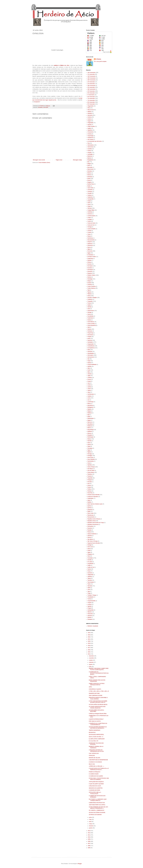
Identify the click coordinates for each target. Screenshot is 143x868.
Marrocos (90, 422)
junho (91, 817)
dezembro (92, 656)
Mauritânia (90, 424)
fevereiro (91, 826)
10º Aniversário (91, 74)
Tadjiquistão (90, 575)
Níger (89, 450)
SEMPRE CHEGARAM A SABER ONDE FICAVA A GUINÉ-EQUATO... (99, 669)
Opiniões (90, 465)
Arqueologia (90, 136)
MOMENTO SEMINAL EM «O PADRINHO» (96, 747)
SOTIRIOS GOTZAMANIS (95, 815)
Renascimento (91, 517)
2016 (89, 650)
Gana (89, 309)
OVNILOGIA (92, 756)
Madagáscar (90, 407)
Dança (89, 236)
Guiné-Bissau (91, 322)
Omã (89, 463)
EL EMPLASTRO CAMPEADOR (97, 739)
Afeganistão (90, 106)
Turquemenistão (91, 601)
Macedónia (90, 405)
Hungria (89, 337)
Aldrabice (90, 113)
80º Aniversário (91, 102)
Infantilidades (91, 353)
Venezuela (90, 614)
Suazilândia (90, 564)
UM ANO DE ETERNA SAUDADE (97, 813)
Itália (89, 372)
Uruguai (89, 608)
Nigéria (89, 452)
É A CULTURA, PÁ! (94, 741)
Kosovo (89, 379)
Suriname (90, 573)
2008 (89, 841)
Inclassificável (91, 346)
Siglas (89, 552)
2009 (89, 839)
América (89, 117)
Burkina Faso (91, 184)
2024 (89, 633)
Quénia (89, 506)
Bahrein (89, 158)
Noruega (90, 454)
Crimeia (89, 231)
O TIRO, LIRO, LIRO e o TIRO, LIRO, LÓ (99, 691)
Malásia (89, 409)
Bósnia (89, 175)
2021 (89, 639)
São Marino (90, 539)
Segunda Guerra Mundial (94, 543)
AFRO (90, 687)
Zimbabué (90, 619)
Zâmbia (89, 617)
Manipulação (91, 418)
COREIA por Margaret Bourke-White (98, 714)
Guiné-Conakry (91, 324)
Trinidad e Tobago (92, 595)
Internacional (91, 357)
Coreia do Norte (91, 223)
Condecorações (91, 216)
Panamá (90, 476)
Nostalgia (90, 456)
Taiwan (89, 578)
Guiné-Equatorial (92, 325)
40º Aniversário (91, 91)
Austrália (90, 149)
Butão (89, 186)
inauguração (90, 344)
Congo (89, 218)
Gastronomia (91, 311)
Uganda (89, 606)
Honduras (90, 331)
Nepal (89, 446)
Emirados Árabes (92, 257)
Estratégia (90, 279)
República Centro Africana (94, 519)
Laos (89, 383)
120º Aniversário (91, 76)
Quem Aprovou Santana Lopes (95, 504)
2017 (89, 648)
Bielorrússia (90, 169)
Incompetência (91, 348)
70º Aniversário (91, 99)
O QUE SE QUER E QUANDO (96, 784)
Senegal (89, 545)
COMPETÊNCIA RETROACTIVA (97, 803)
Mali (88, 415)
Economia (90, 251)
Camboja (90, 192)
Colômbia (90, 212)
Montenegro (90, 437)
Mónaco (89, 433)
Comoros (90, 214)
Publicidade (90, 498)
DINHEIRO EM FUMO (94, 693)
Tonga (89, 593)
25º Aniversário (91, 84)
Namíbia (90, 441)
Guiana (89, 320)
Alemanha (90, 115)
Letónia (89, 387)
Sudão (89, 565)
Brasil (89, 179)
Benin (89, 165)
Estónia (89, 277)
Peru (89, 484)
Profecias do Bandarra (93, 497)
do (62, 65)
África (89, 108)
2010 (89, 837)
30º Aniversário (91, 87)
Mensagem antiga (77, 160)
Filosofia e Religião (92, 298)
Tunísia (89, 599)
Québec (89, 502)
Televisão (90, 586)
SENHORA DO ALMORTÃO (96, 788)
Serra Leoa (90, 547)
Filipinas (89, 294)
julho (90, 667)
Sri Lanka (90, 562)
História (89, 329)
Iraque (89, 361)
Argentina (90, 130)
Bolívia (89, 173)
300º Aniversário (91, 86)
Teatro (89, 584)
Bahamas (90, 156)
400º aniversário (91, 89)
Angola (89, 121)
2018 (89, 646)
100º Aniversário (91, 73)
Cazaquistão (91, 199)
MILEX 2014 (92, 764)
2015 (89, 652)
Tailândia (90, 577)
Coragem (90, 219)
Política (89, 489)
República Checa (92, 521)
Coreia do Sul (91, 225)
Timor (89, 590)
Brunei (89, 180)
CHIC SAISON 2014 (94, 753)
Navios (89, 444)
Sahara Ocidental (92, 534)
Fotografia (90, 301)
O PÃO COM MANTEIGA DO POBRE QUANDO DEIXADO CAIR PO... (98, 702)
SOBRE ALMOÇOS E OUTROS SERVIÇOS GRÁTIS (97, 684)
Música (89, 439)
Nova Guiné (90, 458)
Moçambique (91, 430)
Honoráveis (90, 335)
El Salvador (90, 255)
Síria (89, 556)
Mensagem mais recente (39, 160)
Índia (89, 350)
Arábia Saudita (91, 126)
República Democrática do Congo (96, 523)
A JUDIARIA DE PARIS (94, 790)
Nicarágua (90, 448)
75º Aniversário (91, 100)
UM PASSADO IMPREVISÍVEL (96, 735)
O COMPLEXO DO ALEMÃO (96, 776)
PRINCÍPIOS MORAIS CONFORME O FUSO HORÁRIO (98, 698)
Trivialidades (91, 597)
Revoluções (90, 526)
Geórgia (89, 312)
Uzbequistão (91, 610)
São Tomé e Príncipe (93, 541)
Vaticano (90, 612)
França (89, 303)
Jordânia (90, 378)
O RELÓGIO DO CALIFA (95, 786)
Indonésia (90, 351)
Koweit (89, 381)
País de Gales (91, 470)
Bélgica (89, 164)
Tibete (89, 588)
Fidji (88, 290)
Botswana (90, 177)
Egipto (89, 253)
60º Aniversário (91, 97)
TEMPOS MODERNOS (95, 730)
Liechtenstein (91, 394)
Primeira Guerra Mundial (93, 495)
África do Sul (91, 110)
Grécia (89, 314)
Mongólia (90, 435)
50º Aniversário (91, 93)
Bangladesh (90, 160)
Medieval (90, 426)
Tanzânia (90, 580)
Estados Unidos (91, 275)
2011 (89, 835)
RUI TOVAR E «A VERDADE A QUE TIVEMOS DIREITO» (98, 800)
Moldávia (90, 431)
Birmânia (90, 171)
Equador (90, 260)
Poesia (89, 487)
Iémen (89, 338)
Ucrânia (89, 604)
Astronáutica (91, 145)
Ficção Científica (92, 286)
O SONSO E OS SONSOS (95, 762)
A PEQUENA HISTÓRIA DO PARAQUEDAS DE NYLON (96, 751)
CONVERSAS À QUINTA (95, 689)
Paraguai (90, 480)
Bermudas (90, 167)
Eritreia (89, 262)
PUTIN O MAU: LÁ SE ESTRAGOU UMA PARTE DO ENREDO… (99, 779)
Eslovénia (90, 272)
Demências (90, 238)
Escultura (90, 268)
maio (90, 819)
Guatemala (90, 318)
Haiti (89, 327)
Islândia (89, 366)
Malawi (89, 411)
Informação (46, 107)
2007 (89, 843)
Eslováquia (90, 270)
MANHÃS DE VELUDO (94, 758)
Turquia (89, 603)
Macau (89, 404)
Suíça (89, 571)
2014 (89, 654)
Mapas (89, 420)
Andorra (89, 119)
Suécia (89, 569)
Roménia (90, 528)
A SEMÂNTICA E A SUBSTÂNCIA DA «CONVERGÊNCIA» (98, 724)
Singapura (90, 554)
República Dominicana (93, 524)
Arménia (90, 134)
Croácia (89, 232)
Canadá (89, 193)
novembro (92, 658)
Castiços (90, 195)
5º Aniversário (91, 95)
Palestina (90, 474)
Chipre (89, 206)
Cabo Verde (90, 188)
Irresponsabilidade (92, 364)
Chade (89, 201)
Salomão (90, 536)
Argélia (89, 128)
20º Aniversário (91, 82)
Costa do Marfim (91, 229)
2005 (89, 848)
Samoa (89, 537)
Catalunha (90, 197)
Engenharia (90, 259)
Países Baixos (91, 472)
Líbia (89, 392)
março (91, 824)
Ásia (89, 143)
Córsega (90, 227)
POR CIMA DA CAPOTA (95, 721)
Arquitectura (90, 138)
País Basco (90, 469)
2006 (89, 846)
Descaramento (91, 240)
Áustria (89, 151)
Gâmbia (89, 307)
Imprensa (90, 340)
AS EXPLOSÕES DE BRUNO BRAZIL (98, 705)
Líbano (89, 389)
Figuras (89, 292)
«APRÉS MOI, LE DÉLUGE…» (96, 766)
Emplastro (37, 102)
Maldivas (90, 413)
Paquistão (90, 478)
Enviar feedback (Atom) (44, 163)
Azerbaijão (90, 154)
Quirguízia (90, 510)
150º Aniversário (91, 78)
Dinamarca (90, 245)
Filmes (89, 296)
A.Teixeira (98, 59)
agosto (91, 664)
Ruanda (89, 530)
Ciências (90, 208)
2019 (89, 643)
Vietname (90, 616)
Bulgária (89, 182)
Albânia (89, 112)
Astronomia (90, 147)
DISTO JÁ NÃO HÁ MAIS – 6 (96, 737)
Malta (89, 417)
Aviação (89, 153)
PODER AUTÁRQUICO (95, 772)
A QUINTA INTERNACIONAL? (96, 719)
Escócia (89, 264)
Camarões (90, 190)
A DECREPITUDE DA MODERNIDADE (98, 760)
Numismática (91, 461)
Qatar (89, 500)
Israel (89, 370)
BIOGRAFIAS (92, 732)
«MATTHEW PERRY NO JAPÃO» (97, 805)
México (89, 428)
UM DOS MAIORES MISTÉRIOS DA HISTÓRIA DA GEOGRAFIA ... (98, 728)
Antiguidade (90, 123)
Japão (89, 376)
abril (90, 822)
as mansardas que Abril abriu (95, 141)
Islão (89, 368)
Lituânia (89, 396)
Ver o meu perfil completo (100, 61)
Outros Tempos (91, 467)
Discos (89, 247)
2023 (89, 635)
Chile (89, 203)
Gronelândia (90, 316)
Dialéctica (90, 244)
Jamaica (90, 374)
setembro (92, 662)
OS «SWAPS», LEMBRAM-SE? (97, 810)
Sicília (89, 550)
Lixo (88, 400)
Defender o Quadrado (93, 626)
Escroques (90, 266)
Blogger (80, 864)
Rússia (89, 532)
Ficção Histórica (91, 288)
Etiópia (89, 281)
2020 (89, 641)
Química (90, 508)
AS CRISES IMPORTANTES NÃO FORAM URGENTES (97, 707)
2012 (89, 833)
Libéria (89, 391)
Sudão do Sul (91, 567)
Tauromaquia (91, 582)
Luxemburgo (91, 402)
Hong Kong (90, 333)
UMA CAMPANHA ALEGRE (96, 696)
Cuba (89, 234)
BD (88, 162)
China (89, 205)
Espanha (90, 273)
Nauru (89, 443)
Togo (89, 591)
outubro (91, 660)
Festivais (90, 284)
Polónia (89, 491)
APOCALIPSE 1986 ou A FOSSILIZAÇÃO (95, 793)
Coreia (89, 221)
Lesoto (89, 385)
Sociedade (90, 558)
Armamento (90, 132)
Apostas (89, 125)
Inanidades (40, 107)
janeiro (91, 828)
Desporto (90, 242)
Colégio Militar (91, 210)
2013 (89, 831)
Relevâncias (90, 515)
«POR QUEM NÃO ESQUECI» (96, 782)
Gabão (89, 305)
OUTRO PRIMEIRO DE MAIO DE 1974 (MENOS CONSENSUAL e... (98, 808)
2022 (89, 637)
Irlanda (89, 363)
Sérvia (89, 549)
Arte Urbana (90, 139)
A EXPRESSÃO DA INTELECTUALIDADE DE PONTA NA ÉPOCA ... (99, 673)
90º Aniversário (91, 104)
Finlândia (90, 299)
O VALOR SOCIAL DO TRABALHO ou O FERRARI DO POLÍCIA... (99, 769)
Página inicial (59, 160)
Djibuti (89, 249)
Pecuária (90, 482)
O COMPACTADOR (94, 774)
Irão (88, 359)
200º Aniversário (91, 80)
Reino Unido (90, 513)
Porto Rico (90, 493)
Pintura (89, 485)
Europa (89, 283)
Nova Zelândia (91, 459)
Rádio (89, 511)
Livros (89, 398)
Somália (89, 560)
